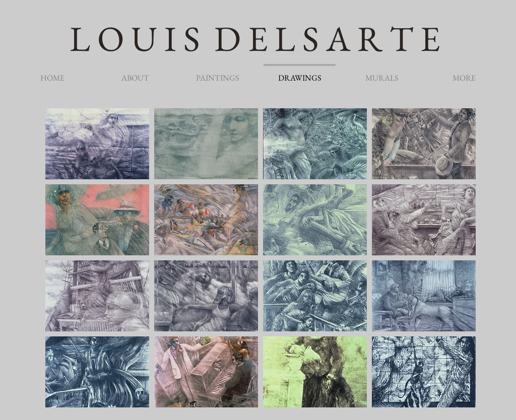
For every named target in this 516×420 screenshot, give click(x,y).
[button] (97, 144)
